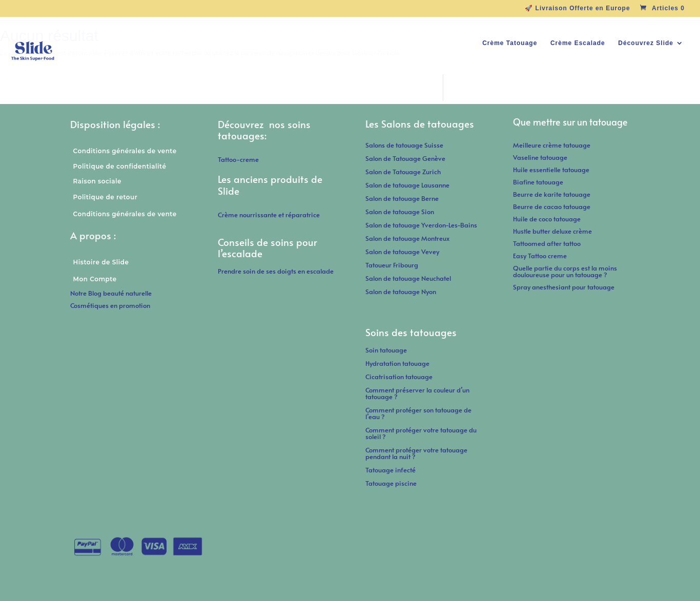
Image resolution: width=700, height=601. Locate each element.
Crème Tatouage (510, 43)
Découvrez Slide (646, 43)
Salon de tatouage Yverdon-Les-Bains (421, 225)
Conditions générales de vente (125, 151)
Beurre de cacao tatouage (552, 206)
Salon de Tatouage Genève (405, 158)
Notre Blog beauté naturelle (111, 293)
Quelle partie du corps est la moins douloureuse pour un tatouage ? (565, 271)
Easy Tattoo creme (540, 256)
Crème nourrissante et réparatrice (269, 215)
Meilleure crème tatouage (552, 145)
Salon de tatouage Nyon (401, 292)
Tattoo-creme (238, 159)
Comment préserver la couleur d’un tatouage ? (417, 393)
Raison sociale (97, 181)
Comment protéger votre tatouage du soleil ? (421, 433)
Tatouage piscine (391, 483)
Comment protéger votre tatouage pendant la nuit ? (416, 453)
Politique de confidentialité (120, 166)
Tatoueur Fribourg (392, 265)
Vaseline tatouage (540, 157)
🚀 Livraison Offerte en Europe (577, 8)
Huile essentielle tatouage (551, 170)
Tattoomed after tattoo (547, 243)
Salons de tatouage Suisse (404, 145)
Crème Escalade (578, 43)
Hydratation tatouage (397, 363)
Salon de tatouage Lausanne (407, 185)
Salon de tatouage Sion (400, 212)
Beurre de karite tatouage (552, 194)
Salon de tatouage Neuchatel (408, 278)
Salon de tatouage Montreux (407, 238)
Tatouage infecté (390, 470)
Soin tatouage (386, 350)
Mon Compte (95, 279)
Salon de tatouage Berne (402, 198)
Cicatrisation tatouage (399, 377)
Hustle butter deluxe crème (555, 231)
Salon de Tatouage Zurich (403, 172)
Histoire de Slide (101, 262)
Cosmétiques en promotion (110, 305)
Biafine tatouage (538, 182)
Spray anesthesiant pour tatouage (564, 287)
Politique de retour (106, 197)
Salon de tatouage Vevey (402, 252)
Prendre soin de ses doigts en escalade (276, 271)
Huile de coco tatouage (548, 219)
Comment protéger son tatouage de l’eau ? (418, 413)
